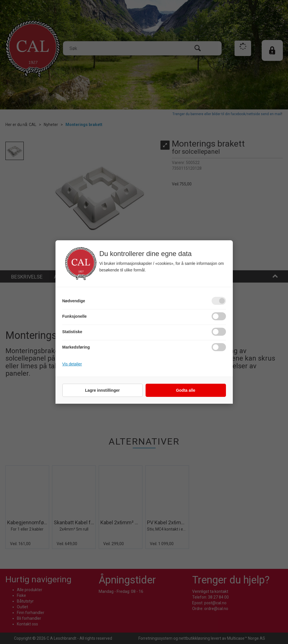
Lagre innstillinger (102, 390)
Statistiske (72, 332)
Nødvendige (74, 301)
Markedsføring (76, 347)
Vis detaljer (72, 364)
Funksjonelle (75, 316)
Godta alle (186, 390)
